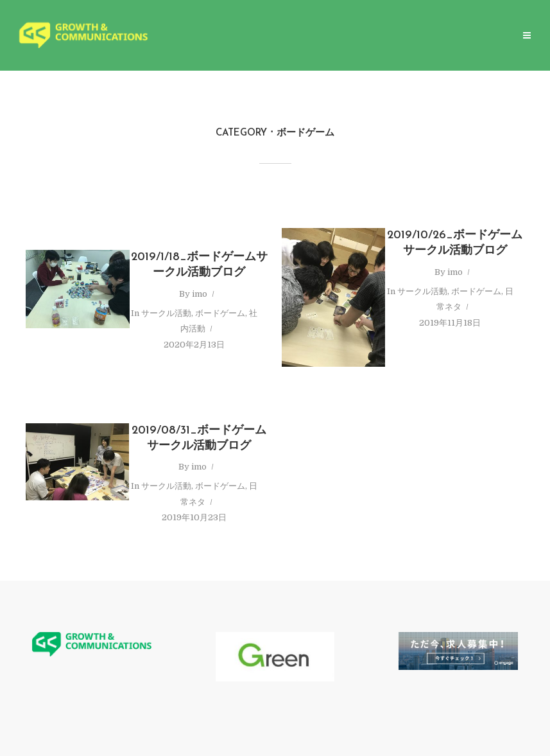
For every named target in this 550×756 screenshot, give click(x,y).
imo (200, 294)
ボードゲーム (220, 313)
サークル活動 (166, 313)
